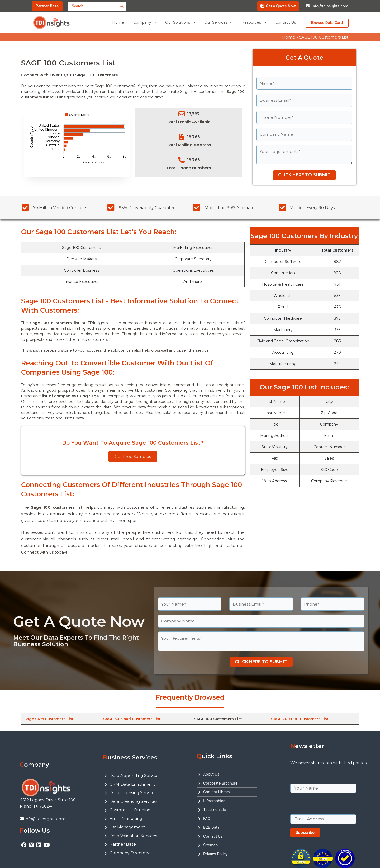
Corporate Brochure (220, 783)
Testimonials (215, 810)
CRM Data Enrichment (132, 784)
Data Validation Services (133, 836)
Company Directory (129, 853)
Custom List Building (130, 810)
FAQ (207, 819)
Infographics (214, 801)
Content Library (217, 792)
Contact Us (213, 836)
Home (289, 37)
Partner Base (123, 844)
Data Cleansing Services (133, 801)
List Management (127, 827)
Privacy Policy (215, 854)
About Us (211, 774)
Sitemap (210, 845)
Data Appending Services (135, 775)
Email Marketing (126, 819)
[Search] (122, 6)
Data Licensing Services (133, 793)
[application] (162, 23)
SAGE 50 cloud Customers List (132, 719)
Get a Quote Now (281, 6)
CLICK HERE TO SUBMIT (304, 175)
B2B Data (211, 827)
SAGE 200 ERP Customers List (300, 719)
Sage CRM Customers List (49, 719)
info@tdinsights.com (330, 6)
